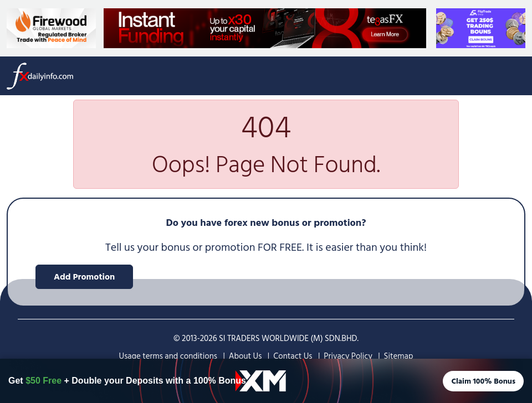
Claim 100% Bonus (483, 381)
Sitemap (399, 356)
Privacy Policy (348, 356)
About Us (245, 356)
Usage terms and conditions (168, 356)
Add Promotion (84, 277)
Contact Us (293, 356)
